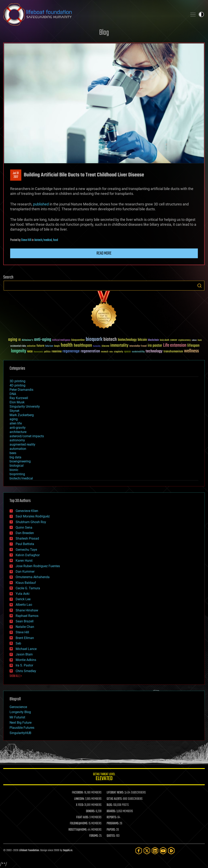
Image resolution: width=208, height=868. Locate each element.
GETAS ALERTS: (114, 799)
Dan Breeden (25, 533)
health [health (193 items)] (67, 345)
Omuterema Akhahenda (33, 577)
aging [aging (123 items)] (13, 340)
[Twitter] (147, 851)
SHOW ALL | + (16, 676)
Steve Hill (26, 240)
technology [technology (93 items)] (154, 351)
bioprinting (17, 474)
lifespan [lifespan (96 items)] (193, 346)
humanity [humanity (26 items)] (97, 346)
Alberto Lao (24, 605)
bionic (14, 470)
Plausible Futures (22, 728)
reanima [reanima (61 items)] (57, 351)
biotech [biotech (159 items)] (110, 340)
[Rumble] (171, 851)
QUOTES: (111, 836)
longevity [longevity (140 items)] (19, 351)
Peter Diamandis (21, 390)
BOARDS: (111, 811)
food (55, 240)
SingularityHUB (20, 733)
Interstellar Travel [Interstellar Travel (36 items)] (138, 346)
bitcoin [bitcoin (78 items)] (142, 340)
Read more (104, 253)
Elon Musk (17, 402)
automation (18, 449)
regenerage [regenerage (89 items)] (71, 351)
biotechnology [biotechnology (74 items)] (127, 340)
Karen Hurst (24, 561)
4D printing (17, 385)
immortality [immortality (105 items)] (119, 345)
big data (15, 457)
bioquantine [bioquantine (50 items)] (78, 340)
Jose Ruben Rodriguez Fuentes (38, 566)
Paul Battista (25, 544)
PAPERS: (111, 830)
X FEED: (80, 805)
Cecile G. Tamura (28, 588)
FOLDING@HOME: (79, 824)
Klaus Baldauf (26, 583)
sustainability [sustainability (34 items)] (138, 352)
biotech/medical (43, 240)
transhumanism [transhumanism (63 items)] (173, 351)
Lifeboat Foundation (29, 850)
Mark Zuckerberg (22, 415)
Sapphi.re (68, 850)
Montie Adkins (26, 660)
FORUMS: (94, 836)
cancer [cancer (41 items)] (174, 340)
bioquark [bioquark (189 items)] (94, 340)
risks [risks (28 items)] (111, 352)
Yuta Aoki (23, 594)
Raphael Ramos (27, 616)
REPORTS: (112, 817)
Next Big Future (21, 723)
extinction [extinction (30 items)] (31, 346)
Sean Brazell (25, 621)
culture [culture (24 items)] (194, 340)
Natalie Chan (25, 627)
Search (199, 286)
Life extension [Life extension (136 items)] (175, 345)
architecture (18, 432)
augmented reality (22, 444)
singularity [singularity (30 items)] (119, 352)
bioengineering (20, 461)
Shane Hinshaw (27, 610)
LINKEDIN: (79, 799)
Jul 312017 (16, 175)
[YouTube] (163, 851)
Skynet (14, 411)
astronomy (17, 440)
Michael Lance (26, 649)
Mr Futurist (17, 717)
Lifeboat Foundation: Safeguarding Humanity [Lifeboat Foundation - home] (94, 14)
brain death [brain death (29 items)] (165, 340)
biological (17, 466)
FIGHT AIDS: (82, 817)
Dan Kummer (25, 572)
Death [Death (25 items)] (200, 340)
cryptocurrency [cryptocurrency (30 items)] (184, 340)
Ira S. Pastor (24, 665)
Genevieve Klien (27, 511)
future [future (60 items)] (40, 346)
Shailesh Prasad (27, 538)
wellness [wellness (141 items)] (191, 351)
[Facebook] (139, 851)
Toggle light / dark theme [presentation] (201, 14)
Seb (18, 643)
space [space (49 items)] (127, 351)
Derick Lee (23, 599)
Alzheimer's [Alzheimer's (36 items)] (27, 340)
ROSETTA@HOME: (78, 830)
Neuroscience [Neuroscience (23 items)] (38, 352)
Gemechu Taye (26, 550)
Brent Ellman (25, 638)
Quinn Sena (24, 527)
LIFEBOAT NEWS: (115, 793)
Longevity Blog (20, 712)
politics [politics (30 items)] (47, 352)
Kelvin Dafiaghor (28, 555)
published (41, 204)
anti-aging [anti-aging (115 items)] (43, 340)
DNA (13, 394)
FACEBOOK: (78, 793)
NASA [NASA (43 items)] (30, 352)
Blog (104, 33)
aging (14, 419)
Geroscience (18, 707)
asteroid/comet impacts (27, 436)
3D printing (17, 381)
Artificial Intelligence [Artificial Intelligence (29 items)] (61, 340)
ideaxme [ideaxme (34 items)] (105, 346)
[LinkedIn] (155, 851)
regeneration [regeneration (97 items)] (90, 351)
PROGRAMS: (113, 824)
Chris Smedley (26, 671)
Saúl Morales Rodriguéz (33, 516)
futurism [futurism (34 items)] (49, 346)
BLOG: (110, 805)
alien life (16, 423)
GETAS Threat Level (104, 777)
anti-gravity (18, 428)
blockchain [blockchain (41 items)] (153, 340)
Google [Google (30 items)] (57, 346)
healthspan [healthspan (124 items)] (83, 346)
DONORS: (90, 811)
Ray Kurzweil (19, 398)
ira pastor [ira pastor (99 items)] (155, 346)
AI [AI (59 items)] (19, 340)
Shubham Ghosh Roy (31, 522)
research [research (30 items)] (105, 352)
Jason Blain (24, 654)
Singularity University (25, 406)
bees (13, 453)
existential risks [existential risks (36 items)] (18, 346)
